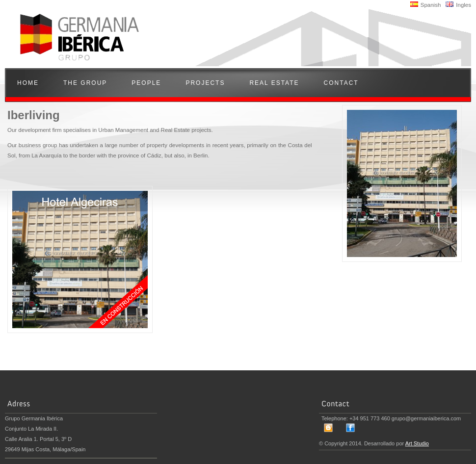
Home (28, 83)
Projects (205, 83)
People (146, 83)
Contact (341, 83)
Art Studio (417, 443)
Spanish (426, 5)
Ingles (458, 5)
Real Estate (274, 83)
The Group (85, 83)
